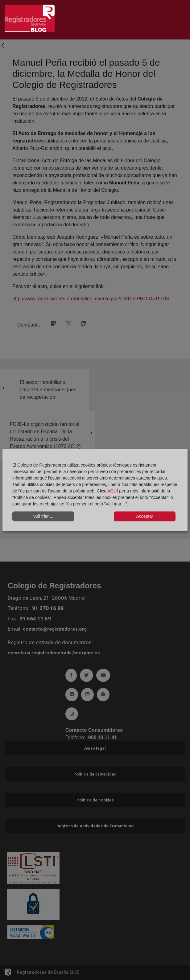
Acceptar (145, 516)
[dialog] (95, 490)
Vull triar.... (43, 516)
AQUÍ (113, 491)
